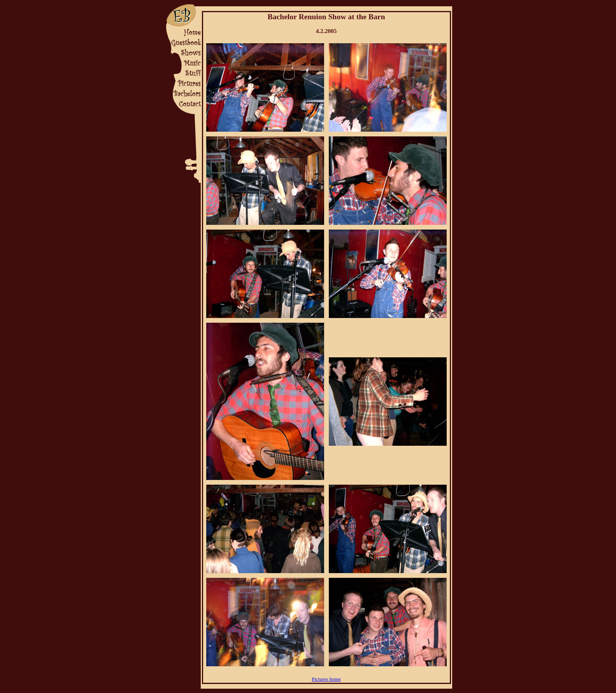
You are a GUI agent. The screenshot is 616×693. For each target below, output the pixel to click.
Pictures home (326, 679)
